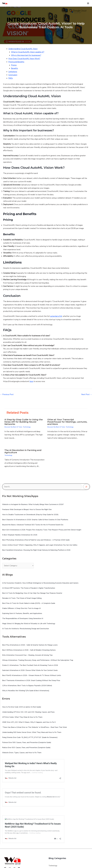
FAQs (11, 78)
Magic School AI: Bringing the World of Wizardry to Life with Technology (29, 624)
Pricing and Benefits (16, 62)
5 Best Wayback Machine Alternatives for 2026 (20, 535)
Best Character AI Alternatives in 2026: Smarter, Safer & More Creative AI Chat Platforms (35, 520)
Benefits (15, 68)
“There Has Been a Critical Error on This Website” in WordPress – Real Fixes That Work (34, 727)
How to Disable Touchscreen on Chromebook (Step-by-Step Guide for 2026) (30, 515)
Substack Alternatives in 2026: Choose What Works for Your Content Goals (30, 670)
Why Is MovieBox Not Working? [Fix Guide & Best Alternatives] (26, 691)
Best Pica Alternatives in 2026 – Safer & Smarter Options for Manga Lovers (30, 645)
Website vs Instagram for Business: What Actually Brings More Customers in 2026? (33, 504)
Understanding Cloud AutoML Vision (23, 49)
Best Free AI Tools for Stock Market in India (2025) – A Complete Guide (29, 603)
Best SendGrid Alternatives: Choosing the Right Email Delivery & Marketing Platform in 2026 (36, 550)
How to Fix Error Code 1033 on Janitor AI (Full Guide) (22, 707)
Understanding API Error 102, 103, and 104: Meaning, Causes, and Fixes (28, 712)
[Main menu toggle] (88, 3)
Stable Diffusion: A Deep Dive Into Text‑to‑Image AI (21, 608)
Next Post (87, 394)
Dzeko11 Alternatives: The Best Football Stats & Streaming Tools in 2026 (30, 665)
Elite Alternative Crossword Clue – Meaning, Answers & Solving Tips (27, 655)
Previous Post (7, 394)
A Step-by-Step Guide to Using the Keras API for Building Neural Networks (24, 422)
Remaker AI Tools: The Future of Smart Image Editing (22, 598)
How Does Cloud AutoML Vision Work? (24, 59)
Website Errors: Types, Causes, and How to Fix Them (22, 753)
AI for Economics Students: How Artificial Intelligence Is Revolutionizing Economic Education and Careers (40, 583)
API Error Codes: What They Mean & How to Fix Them (22, 717)
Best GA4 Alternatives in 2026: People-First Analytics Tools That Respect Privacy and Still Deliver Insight (42, 530)
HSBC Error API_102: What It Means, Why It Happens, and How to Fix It (29, 722)
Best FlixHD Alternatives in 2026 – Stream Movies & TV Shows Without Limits (32, 675)
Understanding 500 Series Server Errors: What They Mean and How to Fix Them (32, 732)
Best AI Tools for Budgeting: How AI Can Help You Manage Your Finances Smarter (32, 593)
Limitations (13, 72)
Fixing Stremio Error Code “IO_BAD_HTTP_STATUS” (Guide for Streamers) (30, 737)
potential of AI (56, 316)
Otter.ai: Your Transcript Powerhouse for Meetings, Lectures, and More (67, 422)
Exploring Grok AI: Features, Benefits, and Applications (22, 613)
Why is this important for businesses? (26, 55)
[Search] (86, 487)
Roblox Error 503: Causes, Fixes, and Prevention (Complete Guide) (26, 748)
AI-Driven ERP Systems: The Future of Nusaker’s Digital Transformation (29, 588)
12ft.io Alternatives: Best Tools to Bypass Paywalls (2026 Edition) (27, 686)
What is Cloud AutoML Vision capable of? (28, 52)
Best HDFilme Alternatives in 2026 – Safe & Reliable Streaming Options (29, 650)
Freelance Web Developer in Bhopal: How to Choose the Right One (27, 509)
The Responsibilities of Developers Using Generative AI (23, 618)
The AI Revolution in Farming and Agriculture (23, 451)
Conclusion (13, 75)
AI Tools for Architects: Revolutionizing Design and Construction (26, 629)
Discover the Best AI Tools (13, 427)
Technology (27, 427)
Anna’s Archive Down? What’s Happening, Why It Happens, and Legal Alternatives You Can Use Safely (40, 545)
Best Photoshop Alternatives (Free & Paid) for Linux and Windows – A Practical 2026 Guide (36, 540)
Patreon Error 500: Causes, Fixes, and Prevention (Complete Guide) (27, 742)
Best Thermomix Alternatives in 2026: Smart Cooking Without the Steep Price (31, 680)
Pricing (14, 65)
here (31, 381)
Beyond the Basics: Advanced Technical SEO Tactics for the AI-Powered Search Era (33, 525)
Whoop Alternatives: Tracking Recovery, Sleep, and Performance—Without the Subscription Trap (38, 660)
